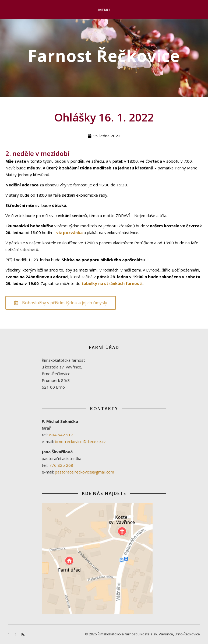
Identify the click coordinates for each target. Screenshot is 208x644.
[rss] (23, 635)
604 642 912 (61, 435)
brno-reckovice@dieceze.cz (80, 441)
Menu (104, 10)
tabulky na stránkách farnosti (112, 283)
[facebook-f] (9, 635)
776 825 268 (61, 465)
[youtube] (16, 635)
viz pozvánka (69, 232)
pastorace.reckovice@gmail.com (84, 472)
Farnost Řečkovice (104, 56)
